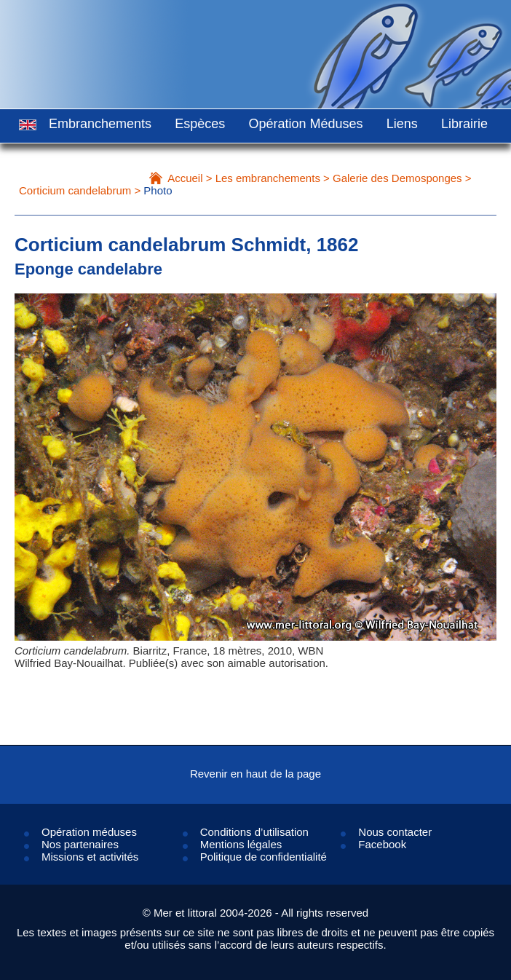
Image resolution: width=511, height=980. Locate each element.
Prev (59, 510)
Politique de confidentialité (264, 857)
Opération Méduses (305, 124)
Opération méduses (89, 832)
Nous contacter (395, 832)
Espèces (200, 124)
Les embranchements (268, 178)
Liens (402, 124)
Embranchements (100, 124)
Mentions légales (241, 844)
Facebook (382, 844)
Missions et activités (90, 857)
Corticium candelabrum (75, 190)
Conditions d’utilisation (254, 832)
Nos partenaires (80, 844)
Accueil (185, 178)
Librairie (464, 124)
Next (452, 510)
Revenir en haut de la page (255, 774)
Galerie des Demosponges (397, 178)
